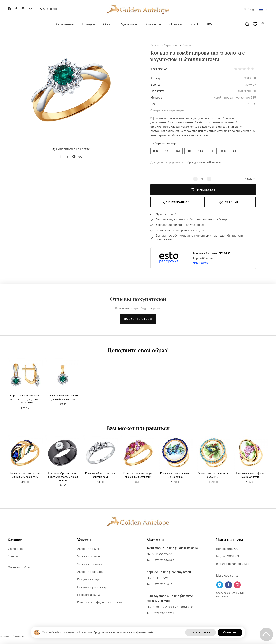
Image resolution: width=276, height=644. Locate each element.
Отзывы (176, 24)
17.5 (178, 151)
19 (212, 151)
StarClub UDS (201, 24)
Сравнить (230, 202)
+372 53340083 (164, 560)
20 (235, 151)
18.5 (201, 151)
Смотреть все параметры (167, 110)
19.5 (223, 151)
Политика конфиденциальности (99, 603)
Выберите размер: (164, 143)
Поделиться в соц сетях (73, 149)
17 (167, 151)
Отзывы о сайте (19, 567)
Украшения (65, 24)
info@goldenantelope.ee (233, 564)
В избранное (176, 202)
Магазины (129, 24)
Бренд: (155, 85)
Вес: (153, 104)
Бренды (89, 24)
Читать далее (201, 263)
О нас (108, 24)
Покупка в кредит (90, 579)
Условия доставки (90, 564)
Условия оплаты (89, 556)
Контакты (153, 24)
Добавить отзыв (138, 319)
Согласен (230, 632)
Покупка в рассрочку (92, 587)
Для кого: (157, 91)
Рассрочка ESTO (89, 595)
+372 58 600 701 (47, 9)
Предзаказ (203, 190)
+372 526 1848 (163, 584)
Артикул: (157, 78)
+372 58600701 (163, 613)
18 (189, 151)
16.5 (155, 151)
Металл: (156, 98)
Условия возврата (90, 572)
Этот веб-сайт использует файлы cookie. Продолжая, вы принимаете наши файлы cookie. (98, 632)
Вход (249, 9)
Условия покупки (89, 549)
